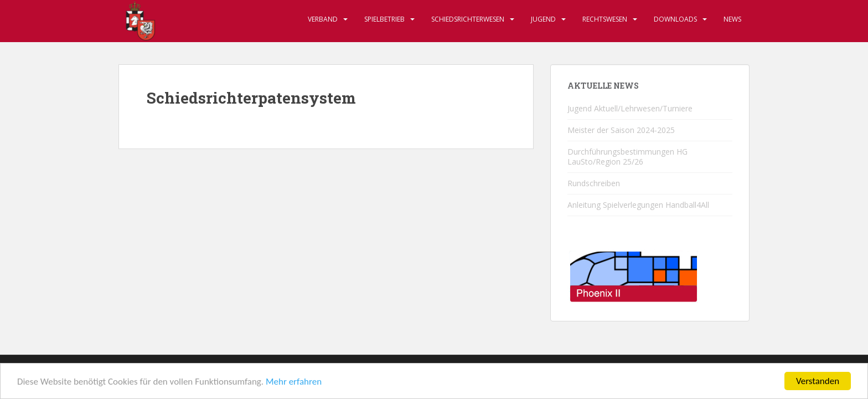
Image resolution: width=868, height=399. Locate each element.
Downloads (675, 19)
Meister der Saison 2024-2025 (621, 130)
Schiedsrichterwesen (468, 19)
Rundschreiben (594, 183)
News (732, 19)
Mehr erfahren (294, 382)
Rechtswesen (605, 19)
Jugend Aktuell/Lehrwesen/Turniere (630, 108)
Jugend (543, 19)
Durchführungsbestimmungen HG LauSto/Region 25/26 (627, 157)
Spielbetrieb (384, 19)
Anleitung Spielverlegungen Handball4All (638, 205)
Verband (323, 19)
